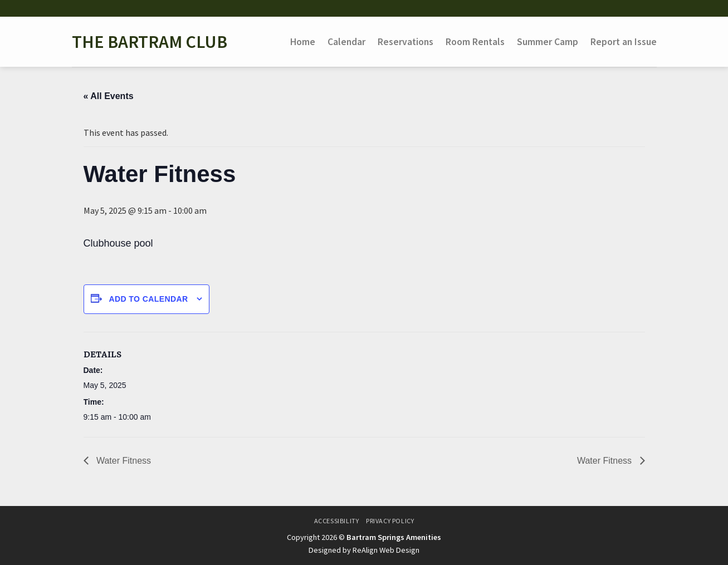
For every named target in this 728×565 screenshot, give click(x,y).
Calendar (346, 42)
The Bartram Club (150, 42)
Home (303, 42)
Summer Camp (548, 42)
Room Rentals (475, 42)
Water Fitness (123, 461)
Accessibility (337, 521)
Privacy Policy (390, 521)
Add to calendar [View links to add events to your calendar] (148, 299)
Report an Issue (624, 42)
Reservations (405, 42)
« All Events (109, 96)
